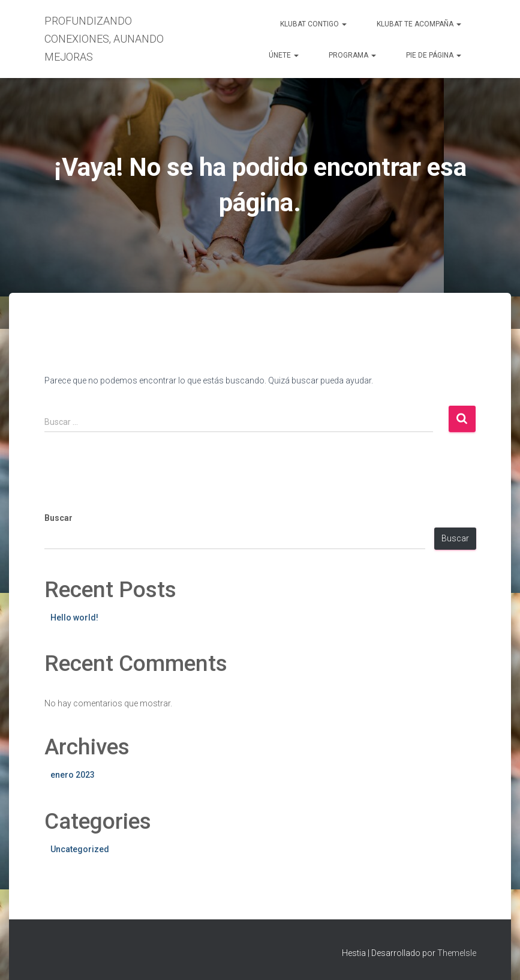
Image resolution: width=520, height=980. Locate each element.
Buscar (58, 518)
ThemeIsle (457, 953)
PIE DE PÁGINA (434, 55)
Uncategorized (80, 849)
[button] (344, 24)
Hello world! (74, 618)
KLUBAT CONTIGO (313, 24)
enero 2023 (73, 775)
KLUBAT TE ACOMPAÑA (419, 24)
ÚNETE (284, 55)
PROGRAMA (352, 55)
